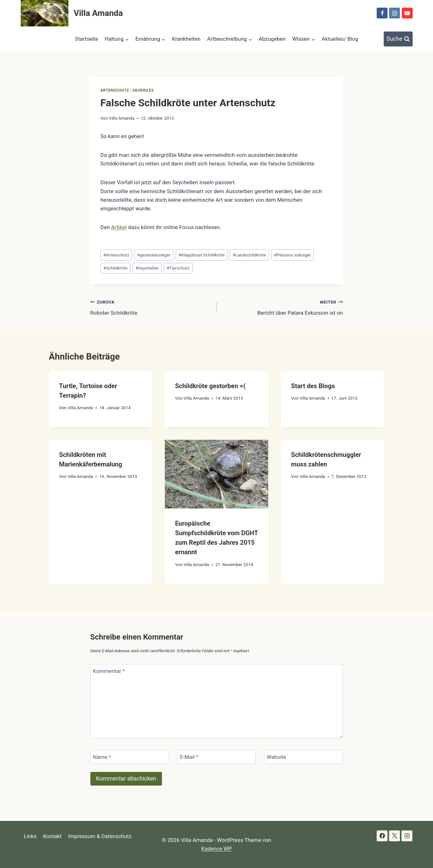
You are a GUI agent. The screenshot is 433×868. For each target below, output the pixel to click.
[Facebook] (382, 13)
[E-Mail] (217, 757)
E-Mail (189, 757)
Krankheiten (186, 39)
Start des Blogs (313, 386)
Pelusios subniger (292, 255)
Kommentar (109, 671)
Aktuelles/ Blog (340, 39)
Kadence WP (217, 849)
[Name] (130, 757)
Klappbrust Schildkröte (202, 255)
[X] (395, 836)
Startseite (86, 39)
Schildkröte (115, 268)
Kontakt (52, 836)
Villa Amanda (122, 118)
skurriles (143, 90)
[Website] (304, 757)
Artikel (119, 227)
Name (102, 757)
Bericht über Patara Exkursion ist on (283, 307)
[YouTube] (407, 13)
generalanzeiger (154, 255)
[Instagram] (395, 13)
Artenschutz (115, 90)
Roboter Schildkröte (151, 307)
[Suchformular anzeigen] (398, 39)
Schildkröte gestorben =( (210, 386)
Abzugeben (272, 39)
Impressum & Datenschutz (100, 836)
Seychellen (147, 268)
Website (276, 757)
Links (30, 836)
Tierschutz (178, 268)
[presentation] (216, 474)
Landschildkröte (249, 255)
